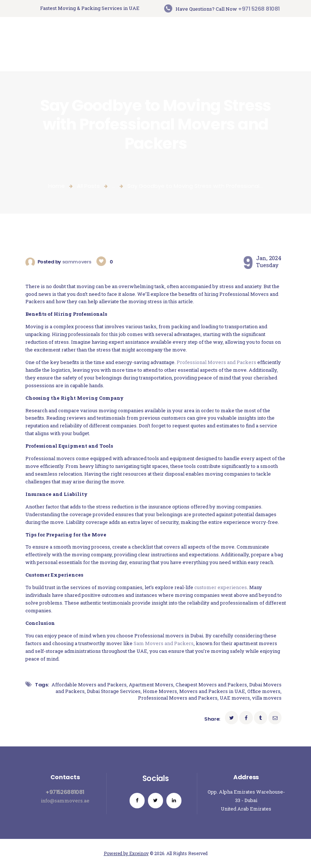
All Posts (88, 186)
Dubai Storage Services (114, 691)
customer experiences (221, 587)
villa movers (267, 698)
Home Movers (160, 691)
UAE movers (235, 698)
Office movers (264, 691)
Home (56, 186)
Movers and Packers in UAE (212, 691)
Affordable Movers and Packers (89, 685)
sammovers (77, 262)
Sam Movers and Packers (164, 643)
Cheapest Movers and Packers (211, 685)
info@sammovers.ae (65, 801)
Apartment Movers (151, 685)
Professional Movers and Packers (216, 362)
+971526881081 (65, 792)
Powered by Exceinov (126, 853)
